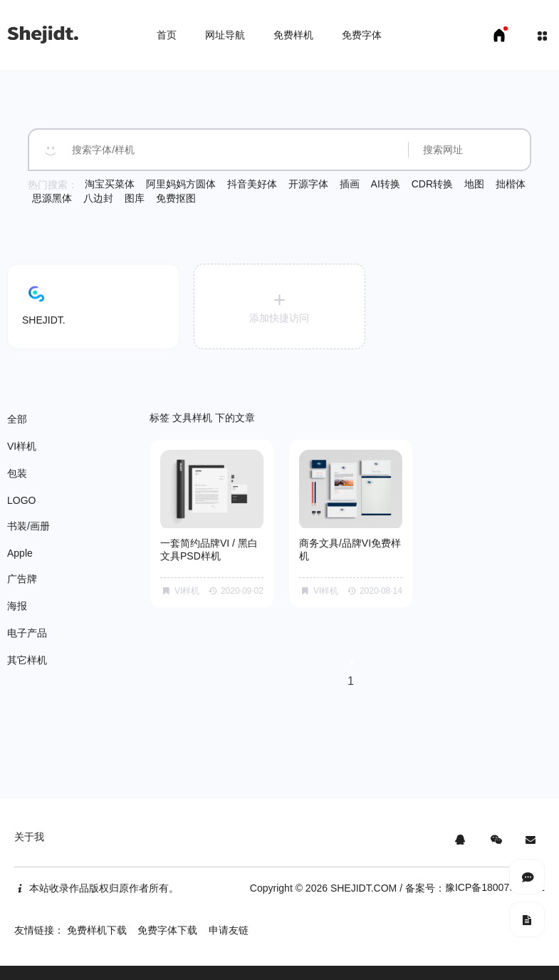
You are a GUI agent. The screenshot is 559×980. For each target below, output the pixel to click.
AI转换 (386, 184)
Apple (20, 553)
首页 (167, 35)
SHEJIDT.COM (364, 888)
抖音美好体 (252, 184)
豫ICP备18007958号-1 (495, 887)
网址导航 (225, 35)
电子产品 (27, 633)
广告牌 (22, 579)
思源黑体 (52, 198)
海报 (17, 606)
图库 (135, 198)
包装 (17, 473)
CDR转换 (432, 184)
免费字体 (362, 35)
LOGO (21, 500)
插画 (350, 184)
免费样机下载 (97, 930)
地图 (474, 184)
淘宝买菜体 (110, 184)
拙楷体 (511, 184)
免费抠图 (176, 198)
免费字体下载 (167, 930)
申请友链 (229, 930)
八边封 (98, 198)
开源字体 (308, 184)
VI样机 (22, 446)
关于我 (29, 837)
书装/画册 (28, 526)
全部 (17, 419)
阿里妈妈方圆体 (181, 184)
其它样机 (27, 660)
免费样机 (293, 35)
